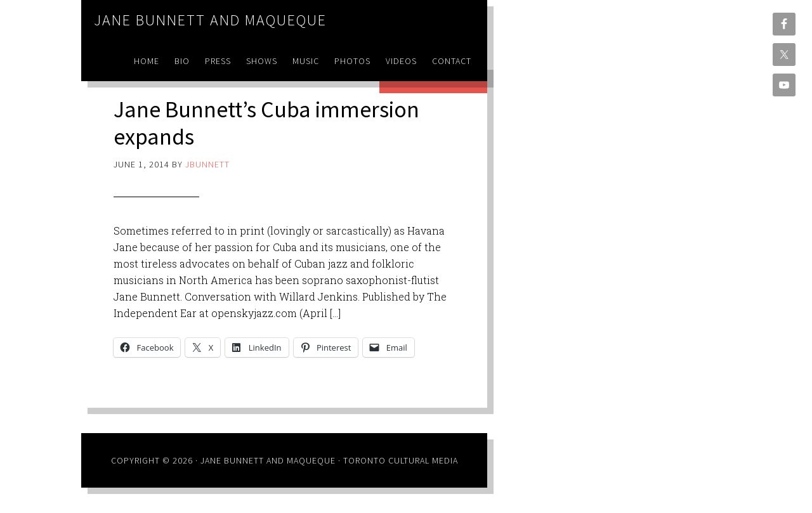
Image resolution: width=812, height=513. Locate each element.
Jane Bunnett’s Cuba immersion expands (266, 123)
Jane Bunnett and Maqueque (210, 20)
